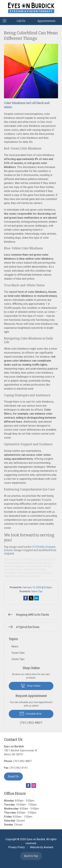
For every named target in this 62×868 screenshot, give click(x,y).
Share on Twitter (31, 598)
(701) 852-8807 (22, 761)
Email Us (13, 776)
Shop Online (31, 686)
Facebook (28, 786)
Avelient (49, 847)
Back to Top (31, 856)
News (15, 646)
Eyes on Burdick (36, 839)
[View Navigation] (6, 21)
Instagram (34, 786)
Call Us (21, 21)
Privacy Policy (17, 847)
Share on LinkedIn (37, 598)
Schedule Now (31, 713)
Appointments (46, 21)
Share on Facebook (26, 598)
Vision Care (18, 653)
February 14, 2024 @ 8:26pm (37, 587)
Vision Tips (37, 591)
